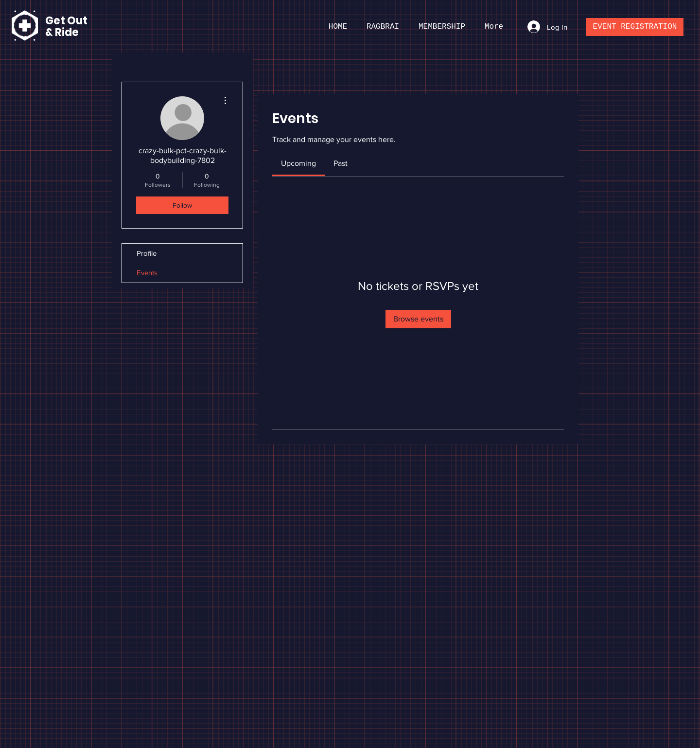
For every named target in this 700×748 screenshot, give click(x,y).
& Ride (62, 32)
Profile (147, 253)
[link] (298, 163)
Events (147, 273)
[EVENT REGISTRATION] (635, 27)
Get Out (67, 21)
